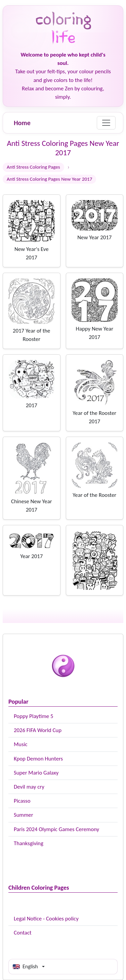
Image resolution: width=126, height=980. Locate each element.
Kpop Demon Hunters (38, 759)
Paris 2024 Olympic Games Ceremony (56, 829)
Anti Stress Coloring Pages (33, 167)
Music (21, 744)
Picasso (22, 801)
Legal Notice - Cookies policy (46, 919)
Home (22, 123)
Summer (24, 815)
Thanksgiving (29, 843)
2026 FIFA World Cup (38, 730)
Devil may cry (29, 787)
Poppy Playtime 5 (33, 716)
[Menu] (106, 123)
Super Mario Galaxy (36, 773)
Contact (23, 933)
